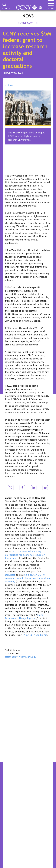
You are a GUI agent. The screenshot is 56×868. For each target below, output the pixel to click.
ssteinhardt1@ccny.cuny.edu (21, 657)
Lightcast (10, 575)
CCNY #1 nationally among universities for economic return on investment (25, 555)
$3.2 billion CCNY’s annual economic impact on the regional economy (28, 578)
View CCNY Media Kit (35, 635)
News (10, 85)
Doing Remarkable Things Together (24, 616)
